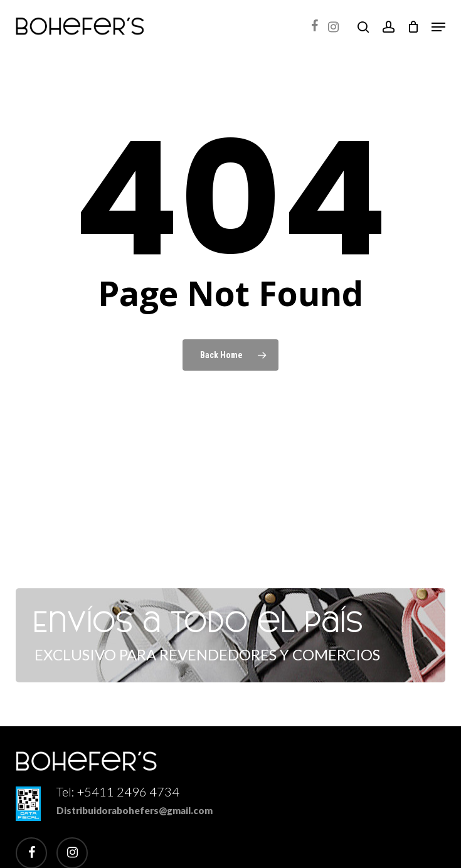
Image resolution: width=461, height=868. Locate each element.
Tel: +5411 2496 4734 (118, 791)
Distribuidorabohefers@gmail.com (135, 810)
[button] (438, 27)
